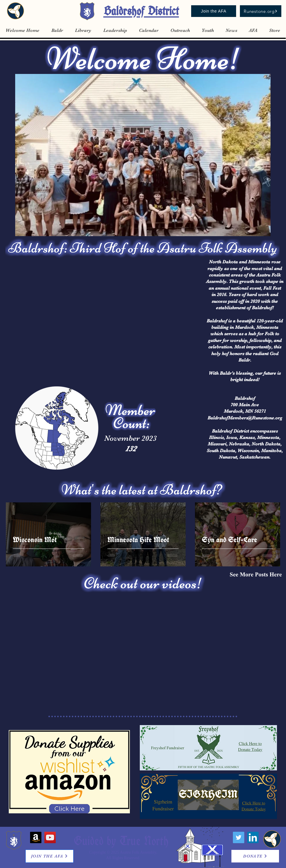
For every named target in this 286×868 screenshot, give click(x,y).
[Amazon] (36, 837)
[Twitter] (239, 837)
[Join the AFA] (214, 11)
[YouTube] (50, 837)
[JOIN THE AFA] (49, 856)
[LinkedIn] (253, 837)
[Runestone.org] (261, 11)
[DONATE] (255, 856)
